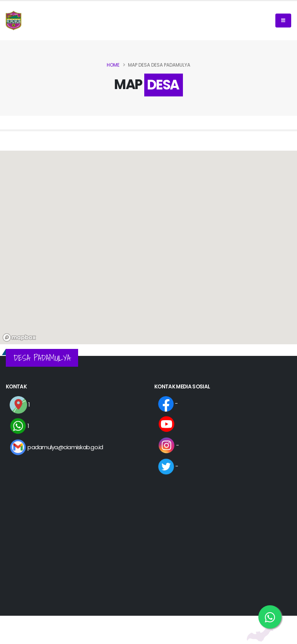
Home (113, 65)
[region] (148, 247)
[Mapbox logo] (19, 337)
